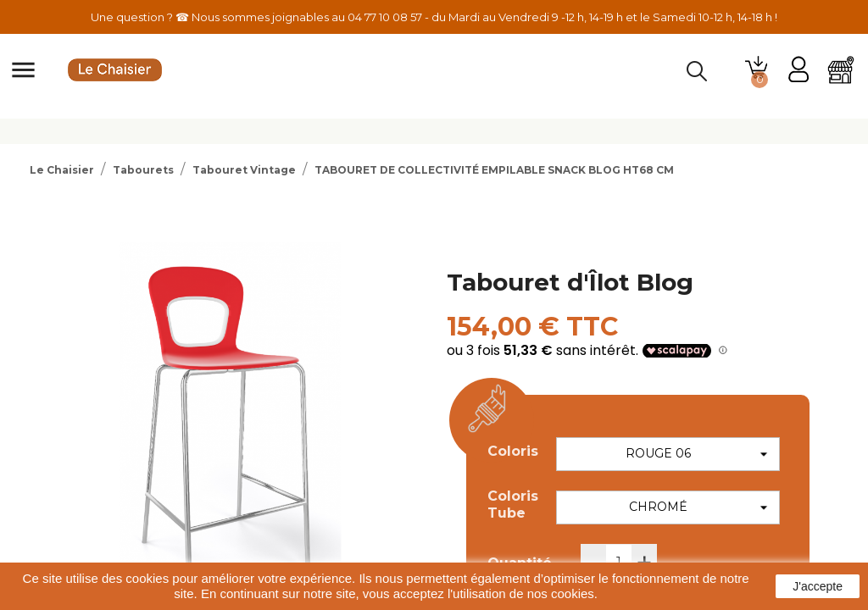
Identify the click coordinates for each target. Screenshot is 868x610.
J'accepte (818, 586)
